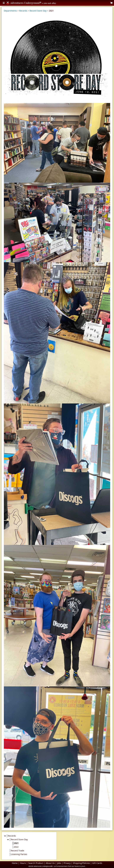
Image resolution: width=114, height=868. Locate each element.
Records (23, 11)
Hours (23, 863)
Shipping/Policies (81, 863)
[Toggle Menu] (4, 3)
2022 (16, 847)
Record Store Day (38, 11)
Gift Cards (97, 863)
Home (15, 863)
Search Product (36, 863)
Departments (10, 11)
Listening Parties (19, 854)
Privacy (67, 863)
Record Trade (17, 851)
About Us (50, 863)
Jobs (59, 863)
